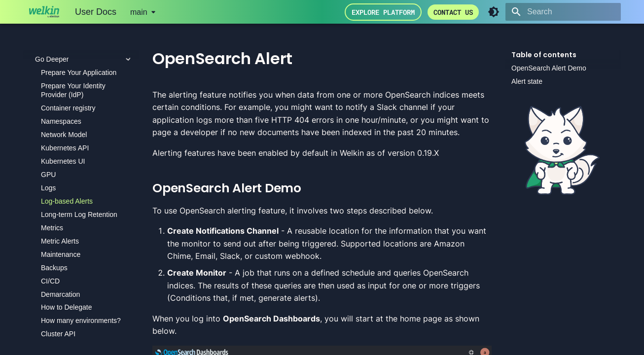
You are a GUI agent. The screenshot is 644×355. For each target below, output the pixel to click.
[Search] (563, 12)
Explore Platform (383, 12)
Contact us (453, 12)
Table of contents (544, 55)
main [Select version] (139, 12)
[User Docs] (44, 12)
